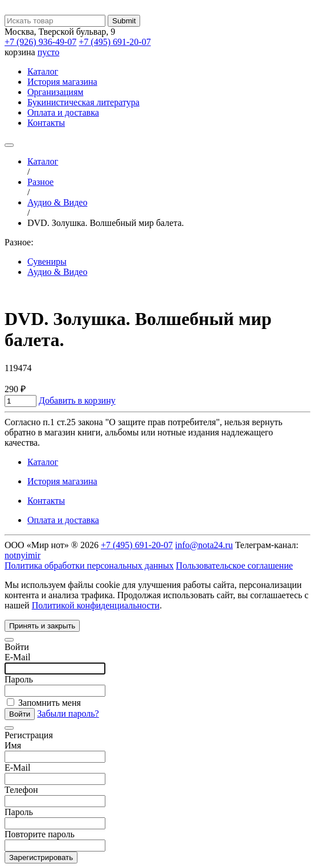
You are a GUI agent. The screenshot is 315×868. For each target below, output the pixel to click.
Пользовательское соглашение (234, 565)
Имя (13, 745)
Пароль (19, 679)
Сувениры (47, 262)
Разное (40, 182)
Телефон (21, 790)
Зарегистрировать (41, 857)
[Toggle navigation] (9, 145)
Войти (20, 714)
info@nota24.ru (204, 545)
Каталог (43, 71)
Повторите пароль (40, 834)
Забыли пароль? (68, 713)
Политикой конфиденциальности (96, 605)
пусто (48, 52)
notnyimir (22, 555)
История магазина (62, 82)
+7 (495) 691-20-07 (114, 42)
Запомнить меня (44, 703)
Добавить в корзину (77, 400)
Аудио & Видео (57, 202)
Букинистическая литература (83, 102)
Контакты (46, 123)
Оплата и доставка (63, 112)
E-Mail (17, 657)
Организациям (55, 92)
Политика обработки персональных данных (89, 565)
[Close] (9, 640)
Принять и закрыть (42, 626)
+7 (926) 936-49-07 (40, 42)
